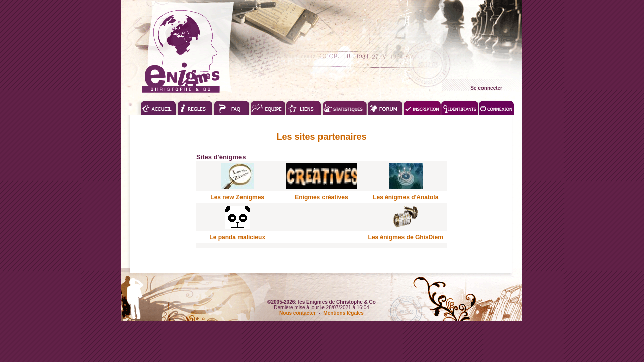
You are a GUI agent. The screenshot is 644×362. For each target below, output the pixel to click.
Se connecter (486, 88)
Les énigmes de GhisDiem (406, 237)
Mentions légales (343, 313)
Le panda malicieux (237, 237)
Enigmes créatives (321, 197)
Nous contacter (298, 313)
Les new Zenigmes (237, 197)
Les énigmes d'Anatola (406, 197)
